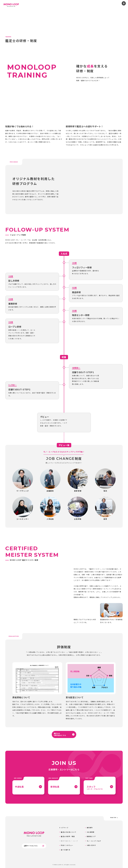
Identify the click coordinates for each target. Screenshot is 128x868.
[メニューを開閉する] (124, 3)
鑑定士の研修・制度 (68, 836)
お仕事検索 (91, 832)
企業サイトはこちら (34, 846)
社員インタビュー (67, 845)
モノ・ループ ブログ (94, 841)
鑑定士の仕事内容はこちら (64, 734)
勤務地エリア (91, 836)
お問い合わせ (91, 845)
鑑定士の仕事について (69, 832)
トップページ (64, 828)
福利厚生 (90, 828)
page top (114, 818)
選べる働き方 (66, 850)
